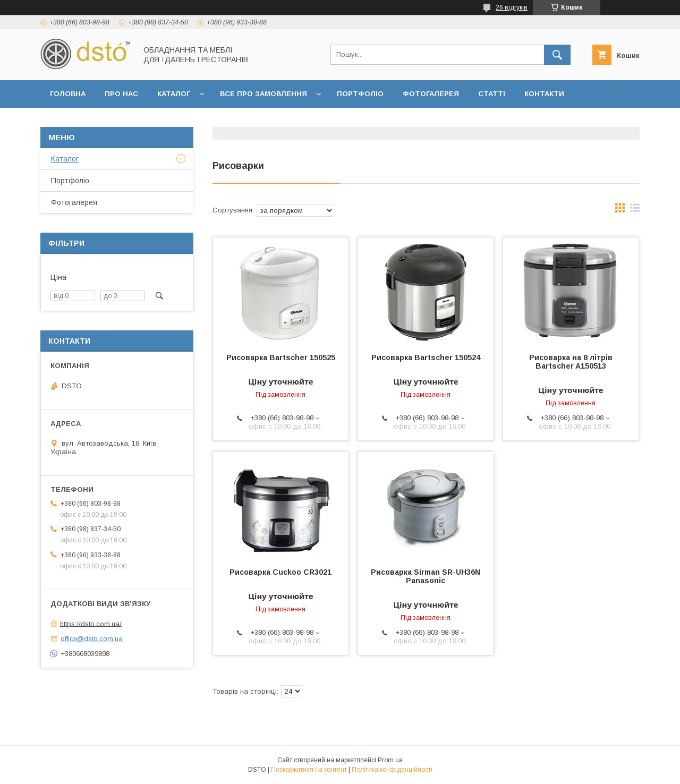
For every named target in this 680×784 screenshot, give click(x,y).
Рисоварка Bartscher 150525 (281, 357)
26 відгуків (512, 7)
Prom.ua (390, 760)
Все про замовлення (263, 94)
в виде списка (635, 210)
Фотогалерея (431, 94)
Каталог (174, 94)
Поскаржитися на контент (309, 770)
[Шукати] (557, 55)
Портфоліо (360, 94)
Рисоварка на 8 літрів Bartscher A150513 (571, 362)
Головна (68, 94)
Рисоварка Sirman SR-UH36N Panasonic (426, 576)
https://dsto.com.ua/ (91, 623)
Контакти (544, 94)
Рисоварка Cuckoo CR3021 (280, 572)
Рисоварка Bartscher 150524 (426, 357)
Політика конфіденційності (392, 770)
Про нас (121, 94)
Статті (492, 94)
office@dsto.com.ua (92, 639)
